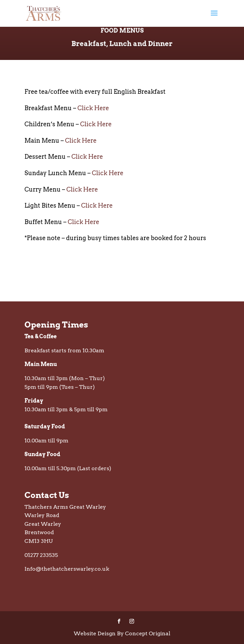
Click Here (93, 108)
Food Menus (122, 35)
